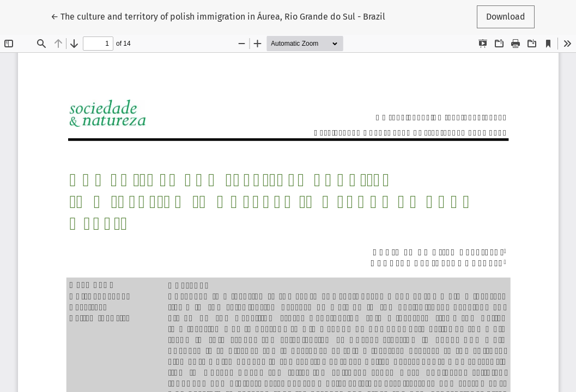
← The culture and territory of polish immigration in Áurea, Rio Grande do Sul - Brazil (218, 16)
